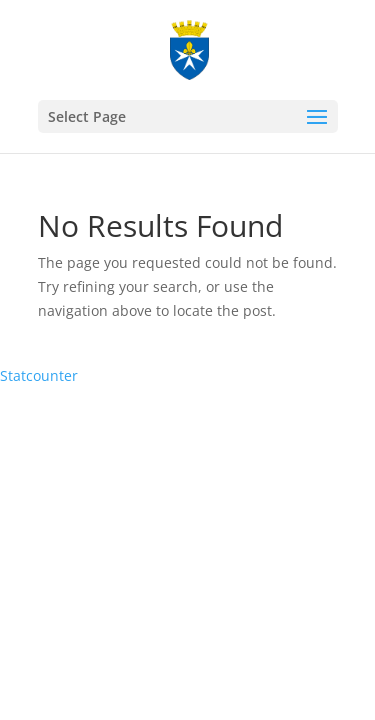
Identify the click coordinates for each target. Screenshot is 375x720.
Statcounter (39, 375)
